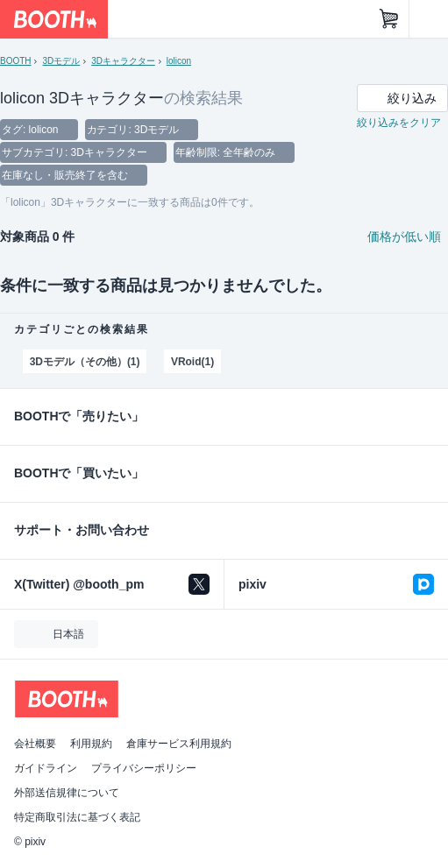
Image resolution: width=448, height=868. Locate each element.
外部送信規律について (67, 793)
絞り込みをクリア (399, 123)
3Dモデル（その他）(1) (85, 362)
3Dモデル (61, 61)
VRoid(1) (192, 362)
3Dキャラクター (123, 61)
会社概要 (35, 744)
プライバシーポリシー (144, 768)
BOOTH (15, 61)
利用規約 (91, 744)
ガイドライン (46, 768)
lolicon (179, 61)
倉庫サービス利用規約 (179, 744)
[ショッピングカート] (389, 19)
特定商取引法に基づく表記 (77, 817)
